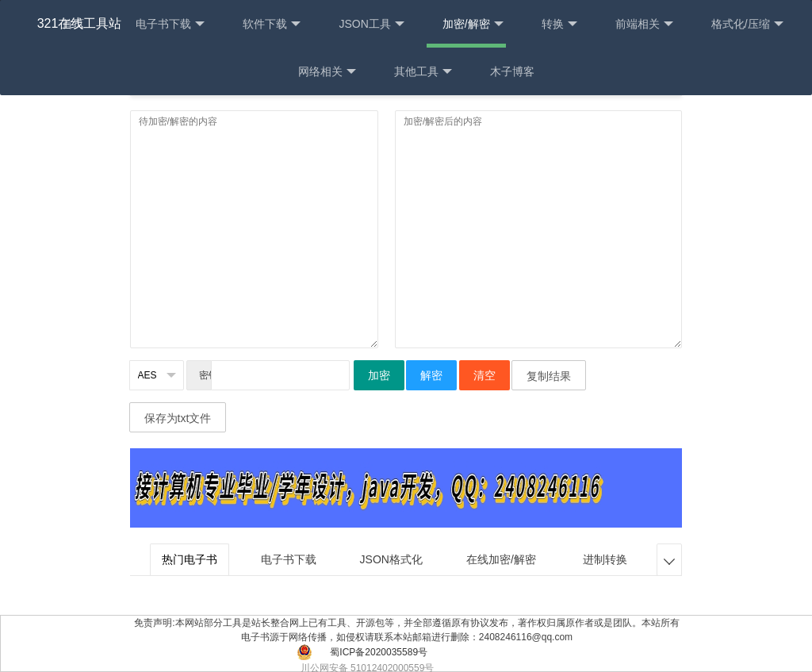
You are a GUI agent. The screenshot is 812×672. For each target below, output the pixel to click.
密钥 (205, 375)
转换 (559, 24)
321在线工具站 (80, 23)
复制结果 (549, 376)
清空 (485, 375)
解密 (431, 375)
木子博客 (512, 71)
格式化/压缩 (747, 24)
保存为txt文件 (178, 418)
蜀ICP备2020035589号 (379, 652)
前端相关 (644, 24)
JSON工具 (371, 24)
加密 (379, 375)
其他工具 (423, 72)
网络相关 (327, 72)
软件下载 (272, 24)
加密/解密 (473, 24)
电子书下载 (170, 24)
